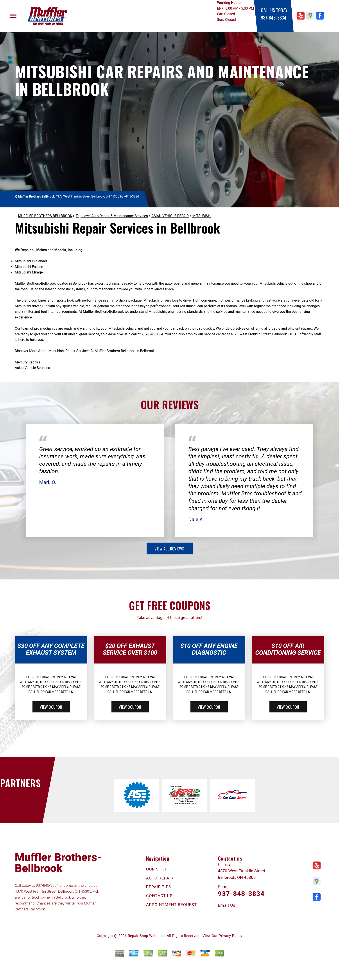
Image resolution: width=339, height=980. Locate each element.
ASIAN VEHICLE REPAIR (170, 216)
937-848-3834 (274, 17)
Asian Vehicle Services (32, 368)
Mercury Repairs (28, 362)
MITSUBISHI (202, 216)
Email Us (227, 905)
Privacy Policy (230, 936)
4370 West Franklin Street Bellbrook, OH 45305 (87, 196)
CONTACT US (159, 896)
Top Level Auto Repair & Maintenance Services (112, 216)
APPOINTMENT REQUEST (171, 905)
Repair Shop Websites (146, 936)
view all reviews (169, 548)
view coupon (51, 707)
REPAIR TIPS (159, 887)
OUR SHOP (157, 869)
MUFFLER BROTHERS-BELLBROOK (45, 216)
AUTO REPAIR (160, 878)
